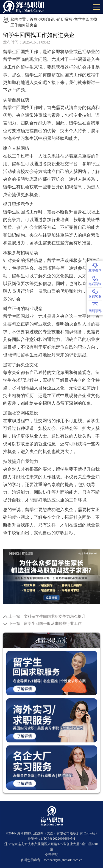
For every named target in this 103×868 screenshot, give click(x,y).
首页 (34, 19)
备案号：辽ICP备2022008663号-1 (52, 839)
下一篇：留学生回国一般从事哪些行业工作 (45, 624)
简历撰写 (65, 19)
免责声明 (52, 855)
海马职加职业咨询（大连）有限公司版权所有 (50, 833)
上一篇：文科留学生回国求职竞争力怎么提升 (47, 616)
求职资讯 (47, 19)
